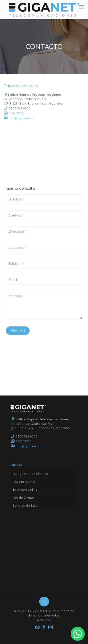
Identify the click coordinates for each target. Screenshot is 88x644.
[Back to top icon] (44, 602)
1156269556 (16, 113)
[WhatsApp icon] (38, 627)
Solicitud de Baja (25, 505)
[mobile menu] (82, 7)
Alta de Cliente (23, 497)
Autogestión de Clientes (30, 474)
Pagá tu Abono (24, 482)
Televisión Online (25, 490)
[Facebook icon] (44, 627)
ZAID (48, 620)
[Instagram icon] (51, 627)
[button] (78, 634)
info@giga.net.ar (21, 118)
